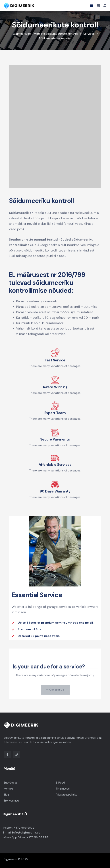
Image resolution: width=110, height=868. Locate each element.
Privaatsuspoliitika (67, 795)
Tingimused (63, 789)
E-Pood (60, 783)
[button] (91, 5)
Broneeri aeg (11, 801)
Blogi (7, 795)
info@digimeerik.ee (26, 832)
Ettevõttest (10, 783)
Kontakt (8, 789)
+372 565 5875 (24, 828)
